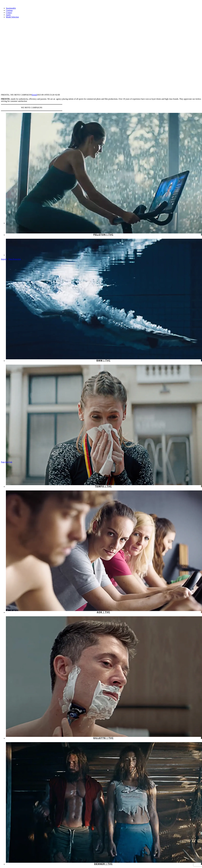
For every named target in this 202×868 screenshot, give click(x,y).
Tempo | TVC (103, 486)
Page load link (7, 462)
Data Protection (15, 259)
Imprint (4, 259)
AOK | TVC (103, 612)
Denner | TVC (103, 864)
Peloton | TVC (103, 235)
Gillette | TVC (103, 738)
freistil (34, 95)
